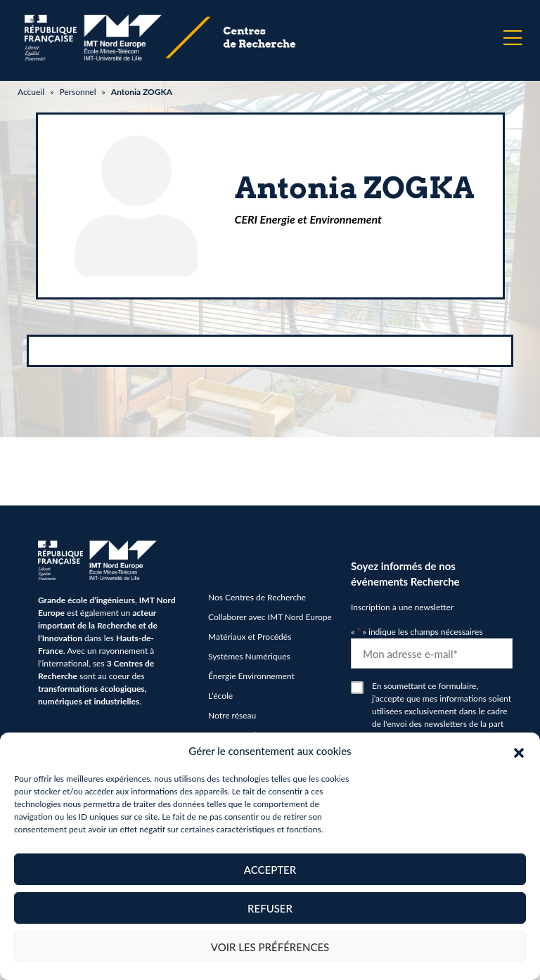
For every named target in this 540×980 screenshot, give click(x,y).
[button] (519, 751)
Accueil (31, 92)
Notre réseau (232, 715)
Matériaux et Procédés (250, 637)
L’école (220, 696)
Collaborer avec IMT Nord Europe (270, 617)
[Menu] (513, 38)
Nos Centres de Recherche (257, 597)
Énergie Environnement (251, 676)
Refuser (270, 908)
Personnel (77, 92)
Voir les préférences (270, 947)
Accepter (270, 870)
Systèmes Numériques (249, 656)
